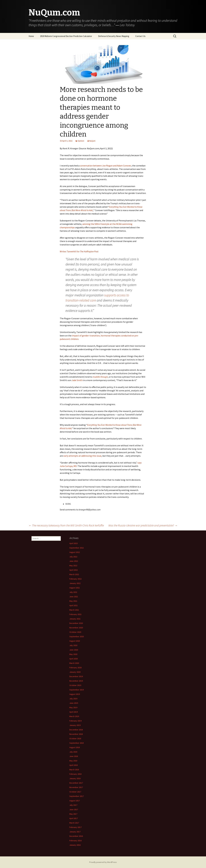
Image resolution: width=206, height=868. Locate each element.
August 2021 (75, 588)
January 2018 (75, 778)
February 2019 (75, 721)
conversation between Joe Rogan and (98, 166)
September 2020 (77, 636)
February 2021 (75, 614)
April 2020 (74, 659)
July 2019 (73, 699)
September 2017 (77, 796)
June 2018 (74, 756)
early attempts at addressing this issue (82, 456)
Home (31, 36)
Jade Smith (77, 380)
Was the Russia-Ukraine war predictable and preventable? (143, 525)
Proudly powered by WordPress (103, 862)
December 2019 (76, 676)
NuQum (92, 141)
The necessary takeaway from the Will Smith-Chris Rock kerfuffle (66, 525)
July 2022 (73, 557)
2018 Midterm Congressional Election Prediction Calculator (66, 36)
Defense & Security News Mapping (114, 36)
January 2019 (75, 725)
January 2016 (75, 845)
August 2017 (75, 801)
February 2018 (75, 774)
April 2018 (74, 765)
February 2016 (75, 841)
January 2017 (75, 832)
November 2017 (76, 787)
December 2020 (76, 623)
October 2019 (75, 685)
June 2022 (74, 561)
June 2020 (74, 650)
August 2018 (75, 747)
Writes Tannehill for (79, 251)
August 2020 (75, 641)
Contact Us (140, 36)
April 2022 (74, 570)
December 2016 (76, 836)
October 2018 (75, 739)
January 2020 (75, 672)
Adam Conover (124, 166)
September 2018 (77, 743)
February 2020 (75, 668)
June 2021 (74, 597)
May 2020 (73, 654)
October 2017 (75, 792)
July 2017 (73, 805)
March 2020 (74, 663)
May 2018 (73, 761)
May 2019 (73, 707)
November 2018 (76, 734)
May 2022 (73, 566)
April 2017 (74, 818)
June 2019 (74, 703)
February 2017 (75, 827)
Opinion (81, 141)
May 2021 (73, 601)
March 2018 (74, 770)
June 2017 (74, 809)
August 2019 (75, 694)
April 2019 (74, 712)
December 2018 (76, 730)
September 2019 (77, 690)
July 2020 (73, 645)
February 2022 (75, 579)
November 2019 (76, 681)
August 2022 (75, 552)
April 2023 (74, 543)
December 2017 (76, 783)
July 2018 (73, 752)
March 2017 (74, 823)
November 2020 (76, 628)
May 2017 (73, 814)
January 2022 (75, 583)
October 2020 (75, 632)
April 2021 (74, 605)
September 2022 (77, 548)
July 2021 (73, 592)
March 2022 (74, 574)
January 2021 (75, 619)
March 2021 (74, 610)
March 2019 (74, 716)
